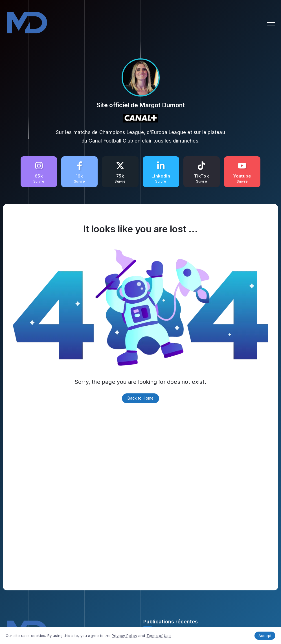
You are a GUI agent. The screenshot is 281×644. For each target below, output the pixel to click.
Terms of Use (159, 636)
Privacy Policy (124, 636)
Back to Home (140, 398)
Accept (265, 636)
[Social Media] (39, 172)
